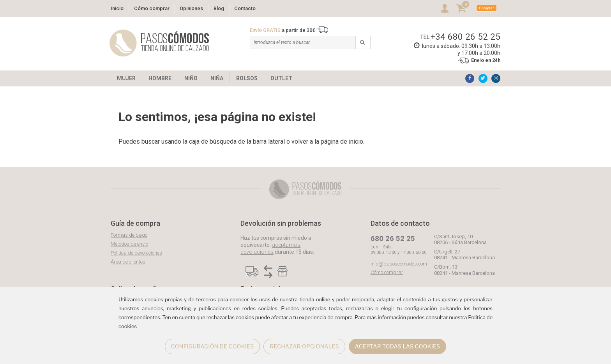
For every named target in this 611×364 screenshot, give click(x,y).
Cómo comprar (152, 8)
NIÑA (217, 78)
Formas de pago (129, 235)
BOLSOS (247, 78)
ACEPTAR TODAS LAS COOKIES (398, 346)
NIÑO (191, 78)
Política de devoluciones (136, 253)
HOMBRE (160, 78)
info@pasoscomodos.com (399, 264)
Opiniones (191, 8)
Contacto (245, 8)
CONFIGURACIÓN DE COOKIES (213, 346)
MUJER (126, 78)
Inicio (117, 8)
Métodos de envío (129, 244)
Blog (219, 8)
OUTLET (281, 78)
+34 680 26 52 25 (465, 37)
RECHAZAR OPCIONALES (304, 346)
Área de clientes (128, 262)
